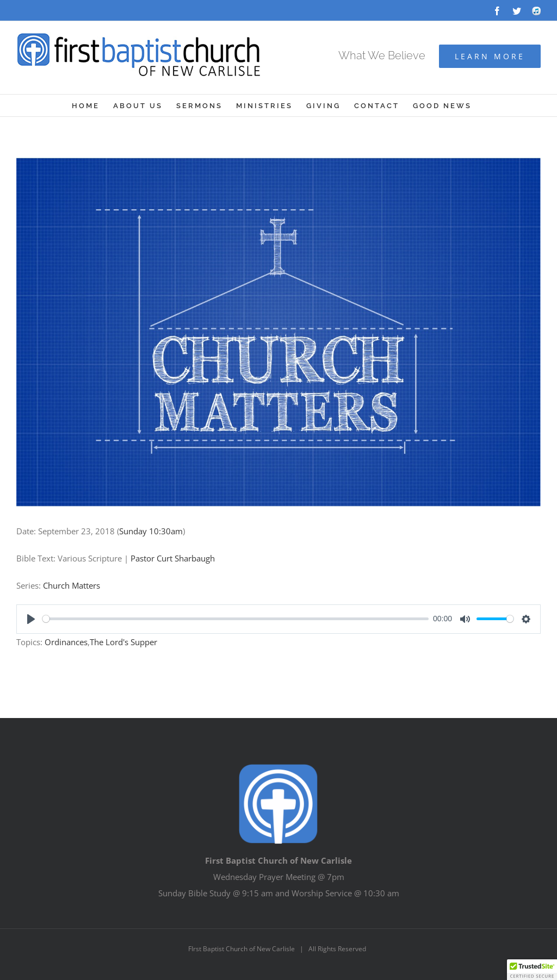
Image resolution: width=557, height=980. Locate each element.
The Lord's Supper (123, 642)
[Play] (31, 619)
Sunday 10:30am (151, 531)
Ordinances (66, 642)
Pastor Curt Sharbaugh (173, 558)
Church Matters (72, 585)
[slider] (236, 619)
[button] (532, 970)
